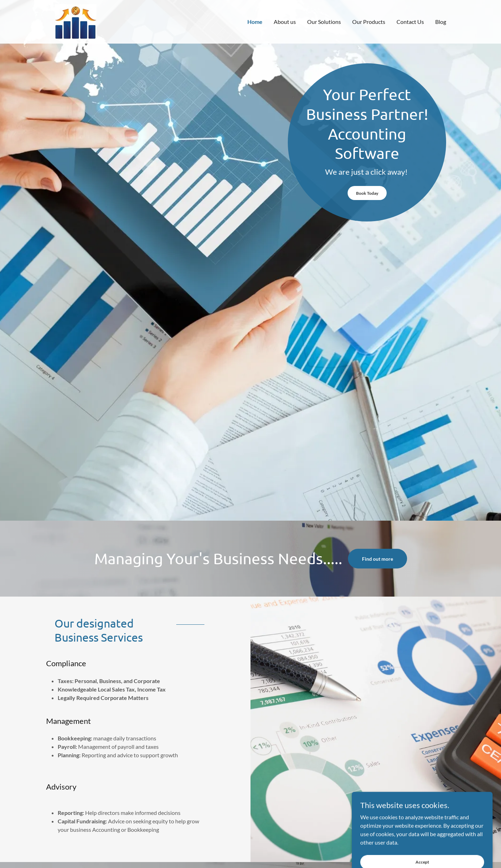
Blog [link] (441, 22)
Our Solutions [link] (324, 22)
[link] (76, 21)
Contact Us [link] (410, 22)
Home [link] (255, 22)
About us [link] (285, 22)
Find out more (378, 559)
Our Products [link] (369, 22)
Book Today (367, 193)
